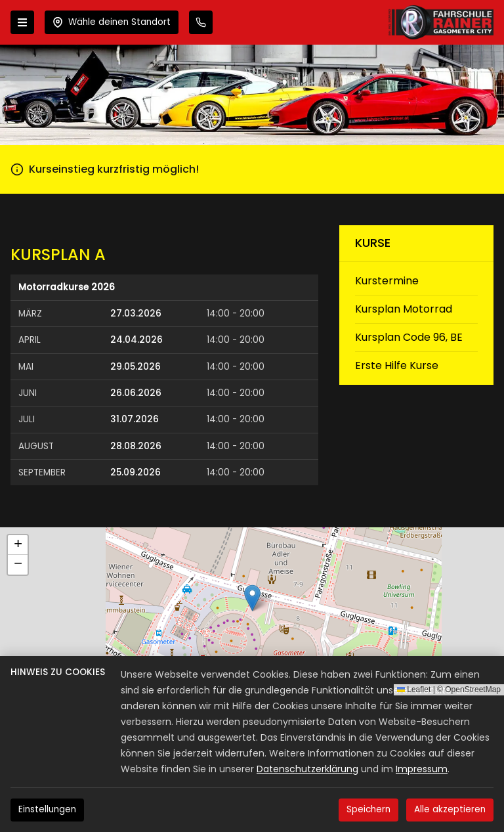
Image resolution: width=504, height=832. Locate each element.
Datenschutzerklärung (307, 769)
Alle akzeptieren (450, 809)
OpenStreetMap (473, 690)
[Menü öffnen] (22, 22)
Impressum (422, 769)
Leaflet (414, 690)
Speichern (368, 809)
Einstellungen (47, 809)
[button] (252, 598)
